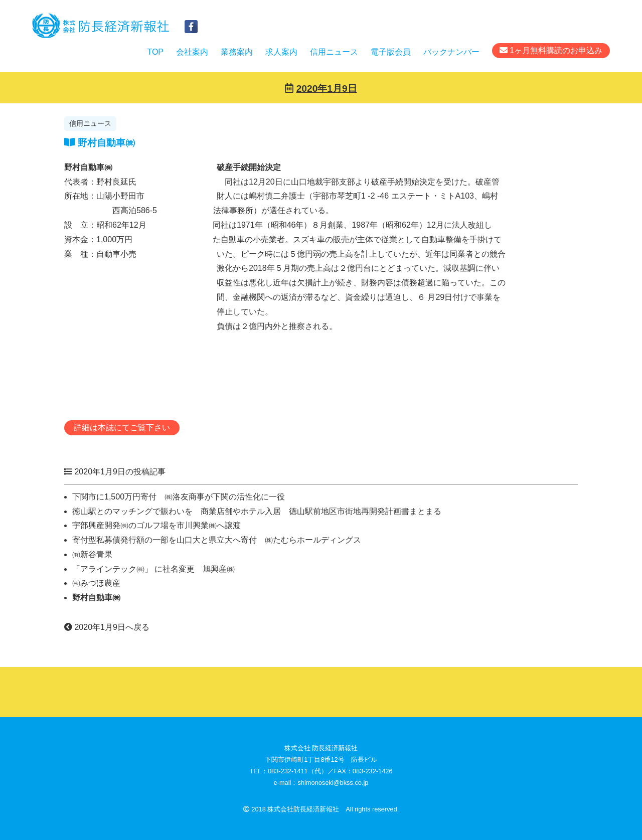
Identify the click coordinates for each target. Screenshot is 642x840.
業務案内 (237, 52)
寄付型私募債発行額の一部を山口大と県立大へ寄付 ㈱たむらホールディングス (217, 540)
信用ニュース (334, 52)
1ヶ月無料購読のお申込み (551, 50)
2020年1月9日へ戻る (107, 627)
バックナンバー (451, 52)
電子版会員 (391, 52)
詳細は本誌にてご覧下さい (122, 428)
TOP (155, 52)
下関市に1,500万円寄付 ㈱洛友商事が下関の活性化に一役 (179, 497)
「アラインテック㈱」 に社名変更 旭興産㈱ (153, 569)
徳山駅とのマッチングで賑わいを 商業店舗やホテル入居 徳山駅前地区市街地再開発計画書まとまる (257, 511)
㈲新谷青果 (92, 554)
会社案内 (192, 52)
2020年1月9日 (327, 89)
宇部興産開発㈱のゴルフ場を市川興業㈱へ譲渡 (156, 525)
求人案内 (281, 52)
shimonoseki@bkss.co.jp (333, 783)
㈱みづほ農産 (96, 583)
